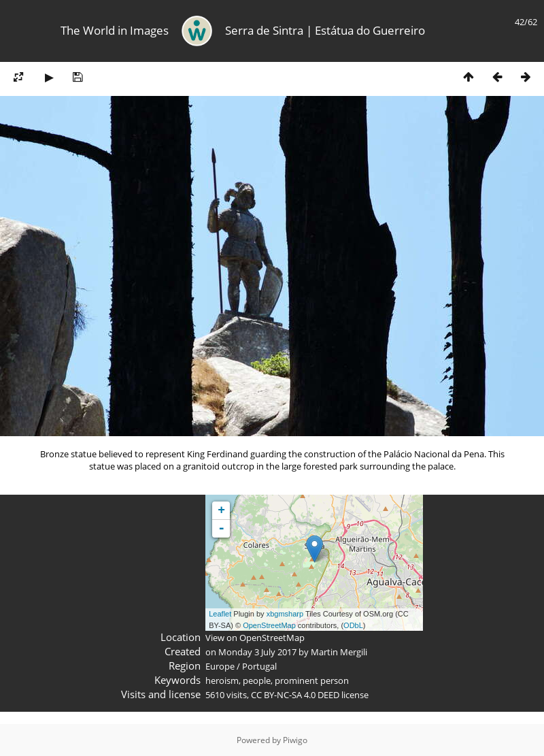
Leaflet (220, 614)
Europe (220, 666)
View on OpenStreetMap (255, 638)
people (257, 680)
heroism (222, 680)
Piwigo (295, 740)
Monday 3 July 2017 (257, 652)
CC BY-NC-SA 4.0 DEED (295, 695)
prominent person (312, 680)
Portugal (259, 666)
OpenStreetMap (269, 625)
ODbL (353, 625)
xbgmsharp (285, 614)
